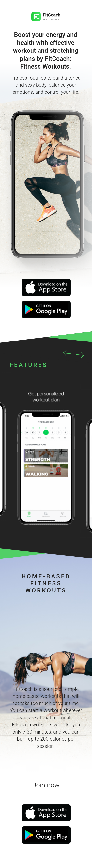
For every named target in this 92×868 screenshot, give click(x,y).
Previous (67, 353)
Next (80, 354)
